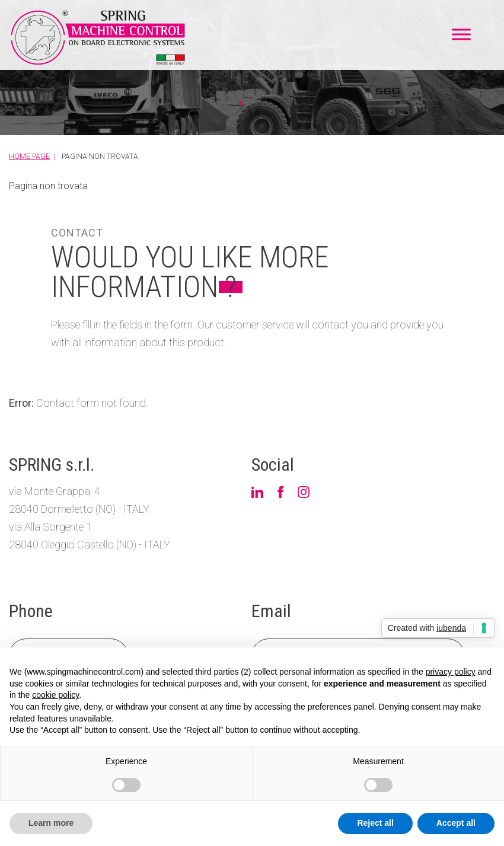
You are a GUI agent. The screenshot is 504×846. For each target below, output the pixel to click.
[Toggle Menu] (461, 34)
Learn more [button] (51, 823)
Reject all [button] (375, 823)
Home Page (29, 157)
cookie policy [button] (55, 695)
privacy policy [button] (451, 672)
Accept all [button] (456, 823)
